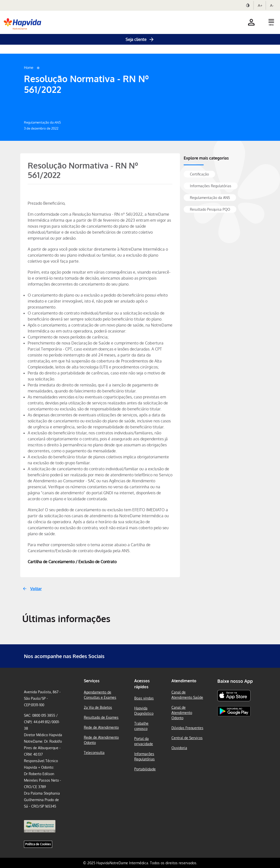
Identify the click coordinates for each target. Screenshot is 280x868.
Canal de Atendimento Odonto (182, 713)
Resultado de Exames (101, 717)
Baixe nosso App (235, 681)
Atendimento (184, 681)
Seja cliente (140, 39)
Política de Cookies (38, 844)
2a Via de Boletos (98, 707)
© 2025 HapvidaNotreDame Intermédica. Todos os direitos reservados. (140, 863)
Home (29, 68)
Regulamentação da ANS (210, 198)
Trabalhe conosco (141, 726)
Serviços (92, 681)
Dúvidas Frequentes (187, 728)
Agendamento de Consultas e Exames (100, 695)
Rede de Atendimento (101, 727)
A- (272, 5)
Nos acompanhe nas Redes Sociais (64, 656)
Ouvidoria (179, 748)
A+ (260, 5)
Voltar (36, 589)
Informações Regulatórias (211, 186)
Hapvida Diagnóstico (144, 711)
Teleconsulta (94, 753)
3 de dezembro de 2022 (41, 128)
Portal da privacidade (144, 741)
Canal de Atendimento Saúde (187, 695)
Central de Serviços (187, 738)
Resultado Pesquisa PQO (210, 209)
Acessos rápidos (142, 684)
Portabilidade (145, 769)
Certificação (199, 174)
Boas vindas (144, 698)
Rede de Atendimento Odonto (101, 740)
